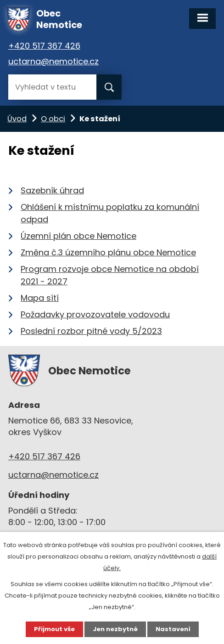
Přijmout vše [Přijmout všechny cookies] (54, 629)
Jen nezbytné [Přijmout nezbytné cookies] (115, 629)
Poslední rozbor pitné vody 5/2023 (91, 331)
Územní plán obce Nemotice (78, 236)
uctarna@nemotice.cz (53, 61)
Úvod (17, 119)
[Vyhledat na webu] (52, 87)
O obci (53, 119)
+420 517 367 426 (44, 46)
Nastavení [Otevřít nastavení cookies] (173, 629)
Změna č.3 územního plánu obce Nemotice (108, 252)
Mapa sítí (40, 298)
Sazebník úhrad (52, 190)
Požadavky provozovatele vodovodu (95, 314)
